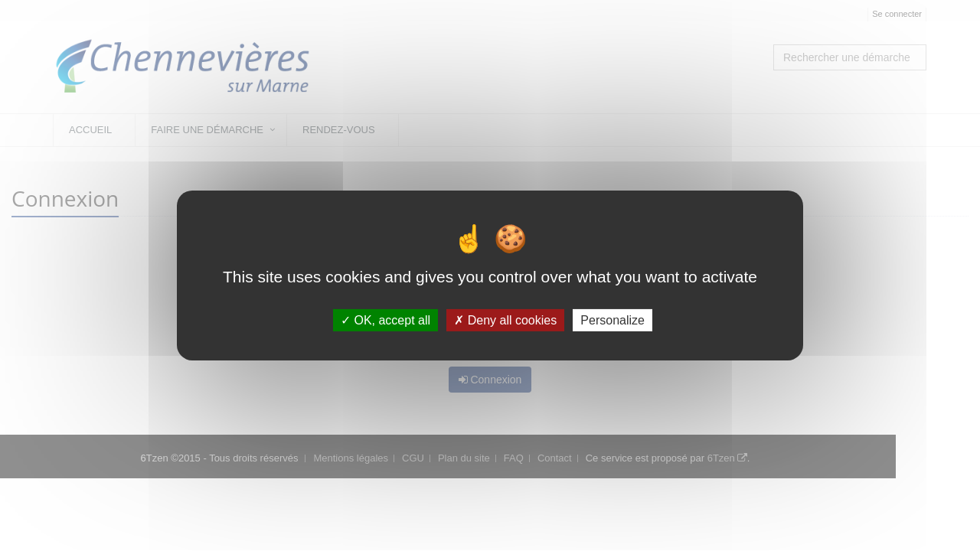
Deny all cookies (505, 320)
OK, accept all (385, 320)
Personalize (612, 320)
